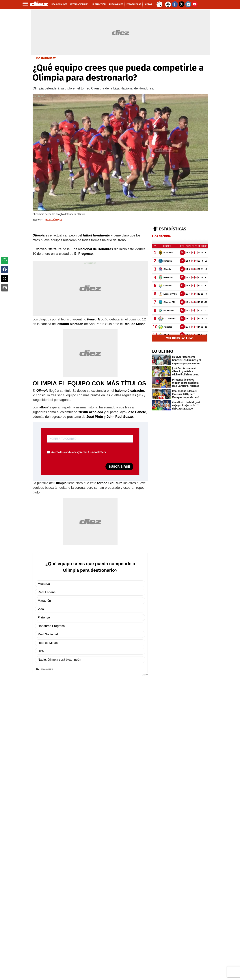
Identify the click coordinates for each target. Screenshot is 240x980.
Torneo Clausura (47, 720)
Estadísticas (173, 229)
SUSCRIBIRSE (119, 467)
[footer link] (120, 907)
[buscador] (159, 4)
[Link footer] (45, 899)
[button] (5, 260)
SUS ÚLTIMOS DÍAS (179, 860)
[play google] (189, 924)
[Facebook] (79, 968)
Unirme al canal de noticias (94, 686)
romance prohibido (137, 860)
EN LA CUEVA (87, 860)
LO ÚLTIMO (163, 351)
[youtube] (100, 968)
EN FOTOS (42, 860)
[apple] (189, 935)
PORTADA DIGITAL (135, 917)
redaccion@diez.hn (58, 707)
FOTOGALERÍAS (53, 832)
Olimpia (69, 720)
